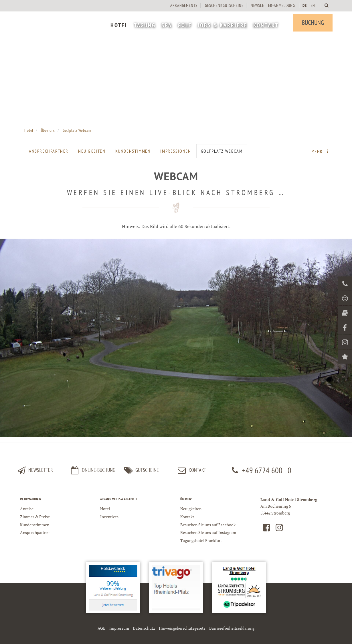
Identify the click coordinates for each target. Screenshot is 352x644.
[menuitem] (119, 26)
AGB (102, 628)
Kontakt (187, 517)
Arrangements (183, 5)
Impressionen (176, 151)
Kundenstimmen (133, 151)
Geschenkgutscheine (224, 5)
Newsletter (34, 470)
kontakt (191, 470)
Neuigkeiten (92, 151)
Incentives (109, 517)
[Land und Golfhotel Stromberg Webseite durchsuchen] (326, 5)
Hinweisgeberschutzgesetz (182, 628)
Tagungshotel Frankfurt (201, 540)
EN (312, 5)
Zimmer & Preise (35, 517)
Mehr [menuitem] (321, 151)
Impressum (119, 628)
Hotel (105, 509)
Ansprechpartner (49, 151)
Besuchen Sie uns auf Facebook (208, 525)
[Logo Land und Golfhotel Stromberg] (63, 23)
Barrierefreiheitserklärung (232, 628)
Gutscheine (141, 470)
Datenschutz (144, 628)
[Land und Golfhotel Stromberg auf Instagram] (279, 529)
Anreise (27, 509)
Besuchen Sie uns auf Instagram (208, 532)
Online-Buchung (92, 470)
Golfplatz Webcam (222, 151)
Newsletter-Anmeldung (272, 5)
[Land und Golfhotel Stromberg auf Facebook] (266, 529)
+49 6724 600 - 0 (260, 470)
